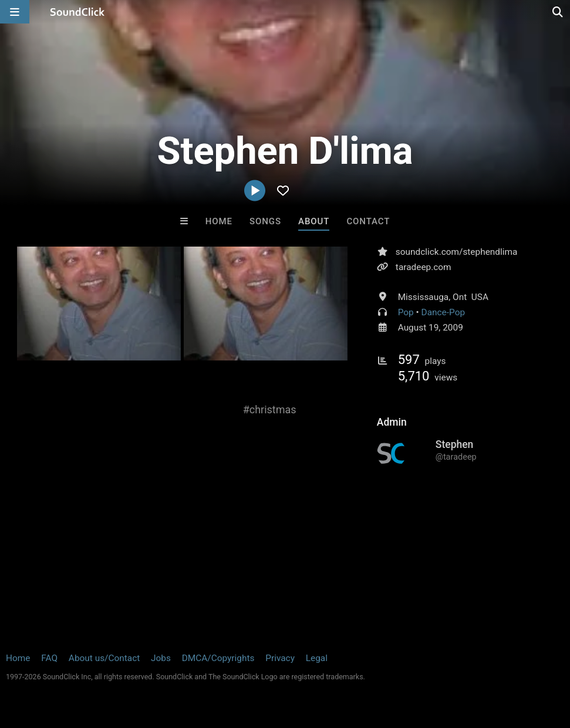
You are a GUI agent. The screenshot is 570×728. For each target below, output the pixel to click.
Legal (317, 658)
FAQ (49, 658)
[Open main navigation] (15, 12)
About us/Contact (104, 658)
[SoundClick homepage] (77, 12)
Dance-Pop (443, 312)
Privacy (280, 658)
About (314, 221)
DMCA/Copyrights (218, 658)
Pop (406, 312)
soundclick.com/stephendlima (456, 252)
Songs (265, 221)
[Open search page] (558, 12)
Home (219, 221)
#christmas (270, 409)
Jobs (161, 658)
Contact (368, 221)
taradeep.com (424, 267)
